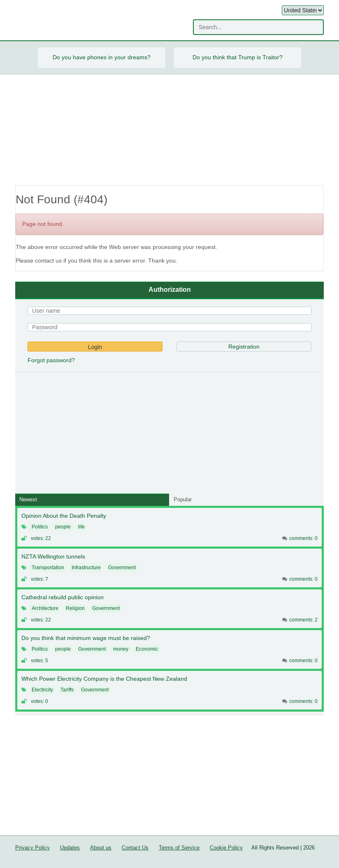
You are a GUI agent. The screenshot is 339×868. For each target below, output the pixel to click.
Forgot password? (51, 360)
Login (95, 347)
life (81, 527)
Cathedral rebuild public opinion (63, 597)
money (121, 649)
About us (101, 848)
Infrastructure (86, 568)
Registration (244, 347)
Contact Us (135, 848)
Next (311, 58)
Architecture (45, 608)
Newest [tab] (28, 499)
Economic (147, 649)
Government (122, 568)
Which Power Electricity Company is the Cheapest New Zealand (104, 679)
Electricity (42, 690)
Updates (70, 848)
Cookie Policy (226, 848)
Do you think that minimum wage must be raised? (86, 638)
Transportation (48, 568)
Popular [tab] (183, 499)
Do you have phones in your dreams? (102, 57)
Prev (28, 58)
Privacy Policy (33, 848)
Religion (75, 608)
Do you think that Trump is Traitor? (238, 57)
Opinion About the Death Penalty (64, 516)
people (63, 527)
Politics (40, 527)
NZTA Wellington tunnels (53, 556)
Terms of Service (179, 848)
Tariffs (67, 690)
